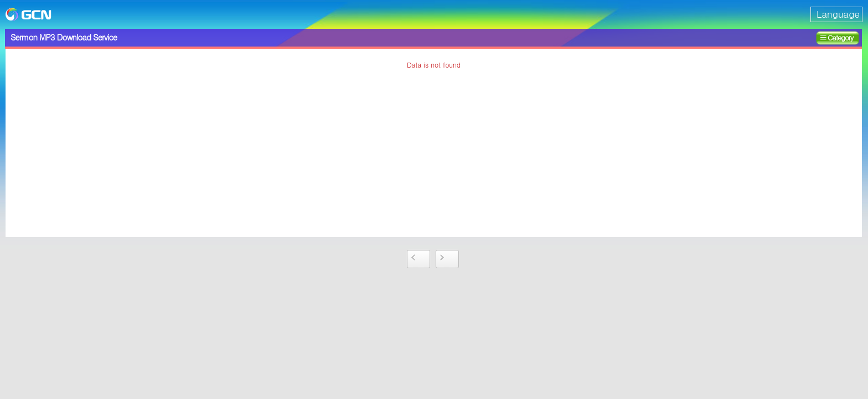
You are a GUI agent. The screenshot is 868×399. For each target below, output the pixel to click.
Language (838, 14)
